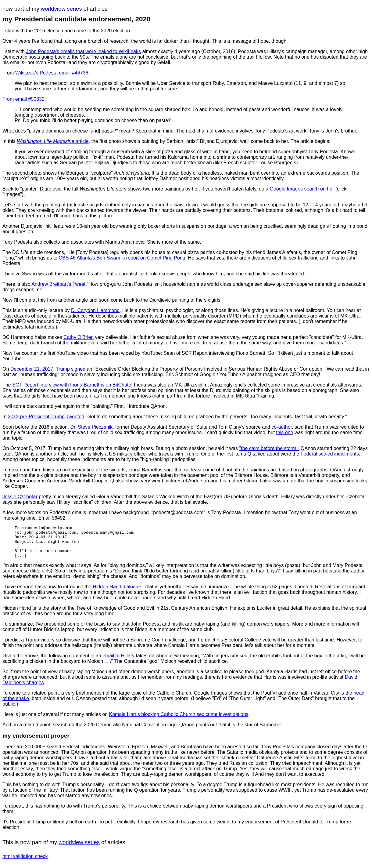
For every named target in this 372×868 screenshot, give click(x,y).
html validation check (25, 863)
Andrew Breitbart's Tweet (58, 284)
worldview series (61, 9)
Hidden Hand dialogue (117, 593)
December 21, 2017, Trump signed (48, 369)
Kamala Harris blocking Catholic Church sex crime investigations (179, 721)
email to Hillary (118, 662)
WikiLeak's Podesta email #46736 (52, 73)
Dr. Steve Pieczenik (91, 427)
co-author (282, 427)
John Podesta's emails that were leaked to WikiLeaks (83, 51)
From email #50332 (23, 99)
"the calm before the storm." (269, 448)
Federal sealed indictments (330, 454)
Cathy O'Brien (79, 337)
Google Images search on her (302, 189)
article (53, 141)
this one (284, 432)
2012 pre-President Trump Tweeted (46, 417)
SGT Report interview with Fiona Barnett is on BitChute (72, 385)
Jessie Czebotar (20, 497)
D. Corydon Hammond (95, 310)
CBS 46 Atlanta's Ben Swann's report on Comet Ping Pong (122, 258)
